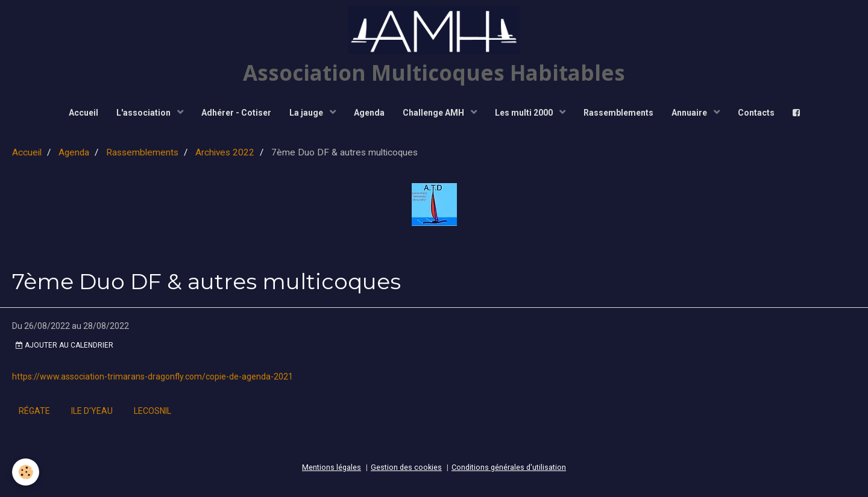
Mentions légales (332, 467)
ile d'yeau (92, 411)
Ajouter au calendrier (64, 345)
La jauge (307, 113)
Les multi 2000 (525, 113)
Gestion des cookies (406, 467)
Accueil (83, 113)
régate (34, 411)
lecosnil (153, 411)
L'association (144, 113)
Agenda (369, 113)
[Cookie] (26, 472)
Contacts (756, 113)
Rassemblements (618, 113)
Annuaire (690, 113)
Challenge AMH (434, 113)
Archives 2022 (225, 152)
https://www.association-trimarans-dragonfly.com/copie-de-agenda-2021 (153, 377)
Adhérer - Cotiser (236, 113)
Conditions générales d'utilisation (509, 467)
